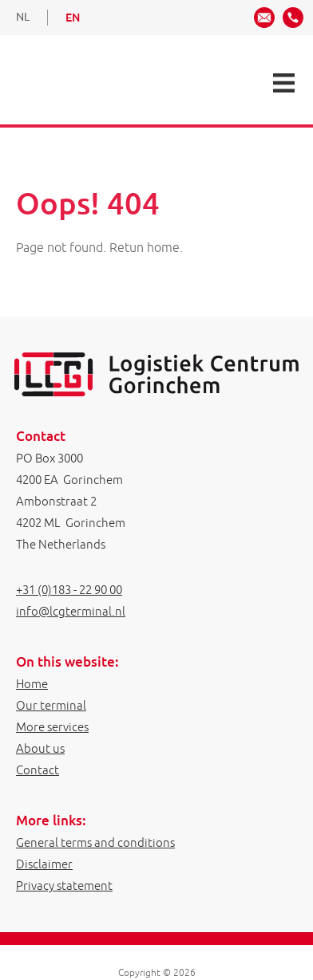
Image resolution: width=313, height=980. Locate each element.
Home (32, 684)
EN (73, 18)
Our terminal (51, 705)
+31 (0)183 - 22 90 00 (69, 590)
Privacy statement (64, 886)
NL (23, 17)
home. (165, 247)
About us (40, 748)
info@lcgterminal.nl (71, 611)
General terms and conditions (95, 842)
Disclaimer (44, 864)
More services (52, 727)
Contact (38, 770)
